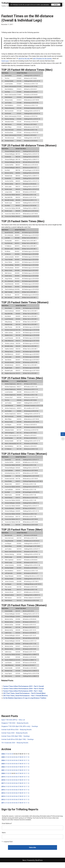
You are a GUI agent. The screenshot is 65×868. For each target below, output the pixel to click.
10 (24, 762)
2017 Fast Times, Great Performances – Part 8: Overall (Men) (25, 698)
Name (4, 838)
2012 (3, 805)
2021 (3, 775)
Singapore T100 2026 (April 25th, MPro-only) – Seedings (20, 731)
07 (18, 762)
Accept (56, 5)
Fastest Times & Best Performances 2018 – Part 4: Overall (24, 693)
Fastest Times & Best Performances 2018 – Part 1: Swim (23, 696)
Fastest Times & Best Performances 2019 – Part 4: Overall (24, 691)
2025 (3, 762)
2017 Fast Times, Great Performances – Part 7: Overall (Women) (26, 701)
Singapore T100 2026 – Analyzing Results (15, 728)
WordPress (39, 866)
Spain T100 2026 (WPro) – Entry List (13, 725)
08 (20, 762)
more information (45, 5)
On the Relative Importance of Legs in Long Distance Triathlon (25, 703)
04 (12, 759)
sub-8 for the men (24, 59)
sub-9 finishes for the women (42, 59)
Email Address (7, 829)
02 (8, 759)
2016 (3, 792)
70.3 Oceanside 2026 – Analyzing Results (15, 748)
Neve (24, 866)
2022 (3, 772)
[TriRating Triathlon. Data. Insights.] (8, 4)
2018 (3, 785)
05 (14, 762)
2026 (3, 759)
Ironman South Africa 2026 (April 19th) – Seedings (17, 745)
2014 (3, 798)
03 (10, 759)
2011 (3, 808)
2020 (3, 779)
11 (26, 762)
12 (28, 762)
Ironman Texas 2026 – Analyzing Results (15, 738)
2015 (3, 795)
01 (6, 759)
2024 (3, 766)
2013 (3, 802)
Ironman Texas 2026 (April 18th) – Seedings (16, 741)
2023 (3, 769)
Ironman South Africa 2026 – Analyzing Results (16, 735)
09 (22, 762)
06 (16, 762)
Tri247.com (5, 61)
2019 (3, 782)
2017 (3, 789)
